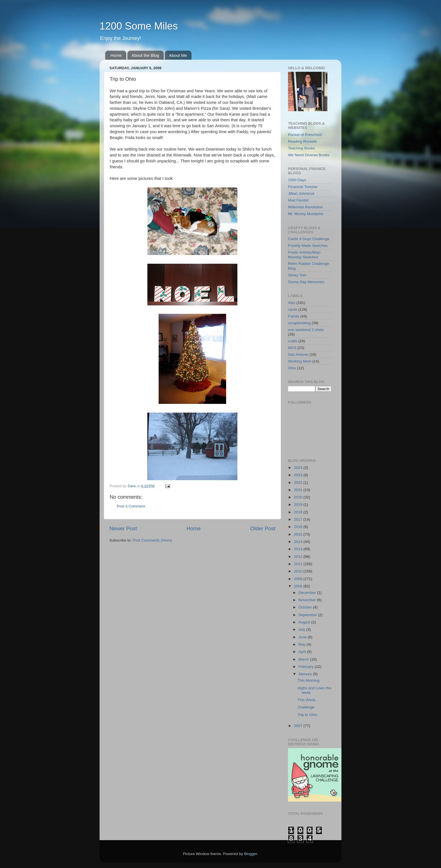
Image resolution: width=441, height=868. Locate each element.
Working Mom (300, 361)
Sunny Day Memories (306, 282)
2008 (299, 586)
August (305, 622)
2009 (299, 579)
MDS (292, 348)
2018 (299, 512)
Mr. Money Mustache (306, 214)
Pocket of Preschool (305, 135)
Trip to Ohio (307, 715)
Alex (292, 303)
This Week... (308, 700)
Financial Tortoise (303, 187)
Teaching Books (301, 148)
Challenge (306, 707)
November (308, 600)
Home (116, 55)
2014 (299, 542)
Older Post (263, 528)
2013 (299, 549)
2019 (299, 505)
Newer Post (123, 528)
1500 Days (297, 180)
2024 (299, 468)
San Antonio (298, 354)
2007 (299, 726)
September (308, 615)
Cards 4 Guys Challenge (309, 239)
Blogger (251, 854)
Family (294, 316)
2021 (299, 490)
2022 (299, 483)
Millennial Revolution (305, 207)
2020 (299, 497)
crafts (293, 341)
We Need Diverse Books (309, 155)
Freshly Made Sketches (308, 246)
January (306, 674)
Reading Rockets (302, 141)
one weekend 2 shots (306, 330)
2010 (299, 571)
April (303, 652)
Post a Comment (131, 506)
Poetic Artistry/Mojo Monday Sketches (304, 255)
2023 (299, 475)
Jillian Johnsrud (301, 193)
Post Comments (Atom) (152, 540)
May (302, 644)
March (304, 659)
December (308, 593)
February (307, 667)
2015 (299, 534)
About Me (178, 55)
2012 (299, 557)
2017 (299, 519)
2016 (299, 527)
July (302, 629)
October (306, 607)
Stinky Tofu (297, 275)
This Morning (309, 680)
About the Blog (145, 55)
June (303, 637)
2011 (299, 564)
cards (293, 309)
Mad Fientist (298, 200)
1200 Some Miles (139, 26)
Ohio (292, 368)
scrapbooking (299, 323)
